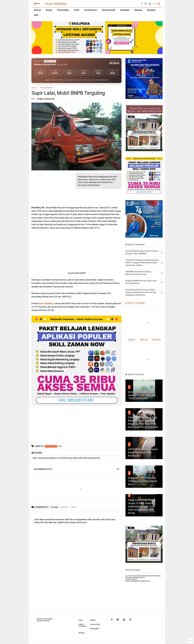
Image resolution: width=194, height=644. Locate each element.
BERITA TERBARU (135, 303)
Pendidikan (125, 10)
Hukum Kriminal (109, 10)
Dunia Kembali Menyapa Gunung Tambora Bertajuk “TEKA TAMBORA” (142, 395)
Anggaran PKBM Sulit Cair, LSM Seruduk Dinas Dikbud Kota (142, 481)
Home (37, 10)
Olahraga (138, 10)
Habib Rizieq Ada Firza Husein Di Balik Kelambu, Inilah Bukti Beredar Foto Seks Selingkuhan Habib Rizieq (141, 506)
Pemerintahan (63, 10)
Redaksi (93, 620)
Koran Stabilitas (56, 4)
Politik (76, 10)
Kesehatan (151, 10)
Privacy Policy (95, 624)
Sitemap (81, 633)
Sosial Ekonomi (91, 10)
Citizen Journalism (82, 625)
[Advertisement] (50, 188)
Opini (36, 15)
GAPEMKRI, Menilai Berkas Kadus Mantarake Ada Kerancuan (143, 452)
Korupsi (49, 10)
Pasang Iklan (94, 629)
